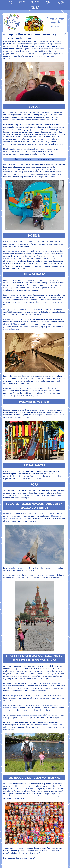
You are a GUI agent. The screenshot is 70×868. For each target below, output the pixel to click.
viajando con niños (56, 49)
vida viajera (46, 134)
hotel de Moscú (14, 251)
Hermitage (12, 696)
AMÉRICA (35, 3)
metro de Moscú (12, 324)
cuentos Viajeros (50, 674)
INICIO (9, 3)
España (50, 112)
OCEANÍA (35, 8)
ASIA (48, 3)
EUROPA (61, 3)
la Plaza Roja (51, 575)
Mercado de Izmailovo (17, 568)
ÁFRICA (22, 3)
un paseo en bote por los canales (33, 715)
